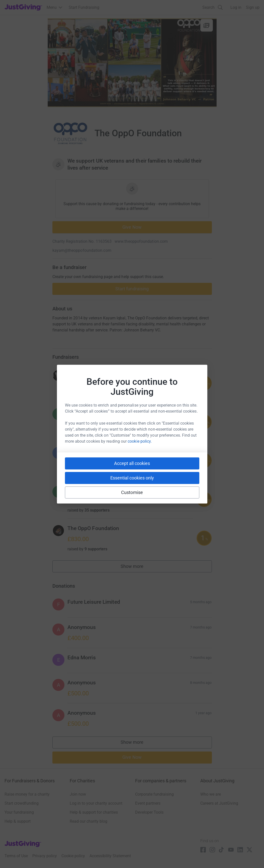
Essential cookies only (132, 478)
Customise (132, 492)
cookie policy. (140, 441)
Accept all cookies (132, 463)
